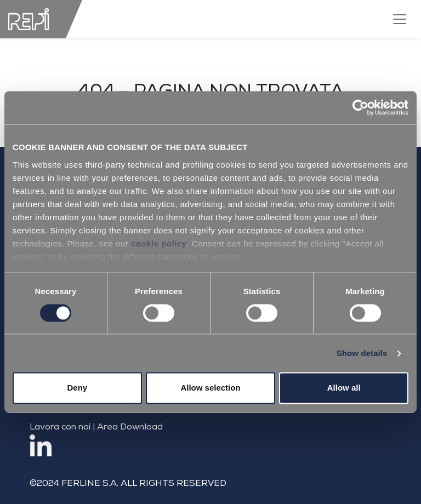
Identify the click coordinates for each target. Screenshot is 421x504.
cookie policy (159, 244)
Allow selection (210, 388)
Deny (77, 388)
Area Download (130, 428)
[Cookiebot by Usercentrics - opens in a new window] (360, 107)
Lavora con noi (60, 428)
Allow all (344, 388)
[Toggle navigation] (400, 19)
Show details (362, 353)
